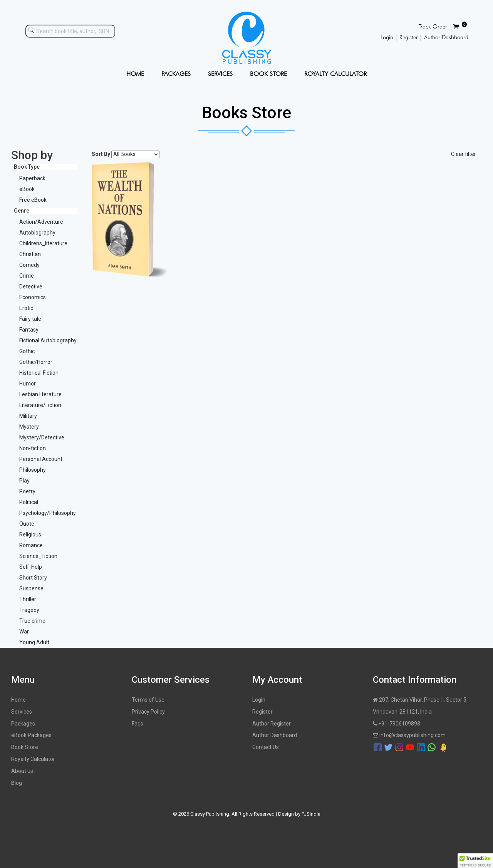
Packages (23, 724)
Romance (31, 545)
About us (22, 771)
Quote (27, 524)
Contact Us (266, 747)
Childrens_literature (43, 243)
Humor (28, 384)
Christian (30, 254)
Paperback (32, 178)
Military (28, 416)
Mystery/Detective (42, 437)
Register (262, 712)
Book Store (25, 747)
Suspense (31, 588)
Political (29, 502)
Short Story (33, 578)
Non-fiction (33, 448)
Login (259, 700)
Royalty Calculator (33, 759)
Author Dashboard (275, 735)
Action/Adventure (41, 222)
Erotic (26, 308)
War (24, 632)
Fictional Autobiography (48, 340)
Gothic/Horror (36, 362)
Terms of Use (148, 700)
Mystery (29, 427)
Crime (27, 276)
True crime (32, 621)
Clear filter (464, 154)
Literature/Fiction (40, 405)
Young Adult (34, 642)
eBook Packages (31, 735)
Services (22, 712)
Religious (30, 535)
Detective (31, 287)
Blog (17, 783)
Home (18, 700)
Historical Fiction (39, 373)
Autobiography (37, 233)
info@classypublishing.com (409, 735)
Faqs (138, 724)
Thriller (28, 599)
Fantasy (29, 330)
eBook (27, 189)
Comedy (29, 265)
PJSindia (311, 814)
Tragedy (29, 610)
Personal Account (41, 459)
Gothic (27, 351)
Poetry (27, 491)
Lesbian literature (40, 394)
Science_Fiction (38, 556)
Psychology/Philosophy (48, 513)
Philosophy (33, 470)
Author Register (272, 724)
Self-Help (31, 567)
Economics (33, 297)
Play (24, 481)
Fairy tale (30, 319)
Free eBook (33, 200)
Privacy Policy (148, 712)
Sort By (101, 154)
